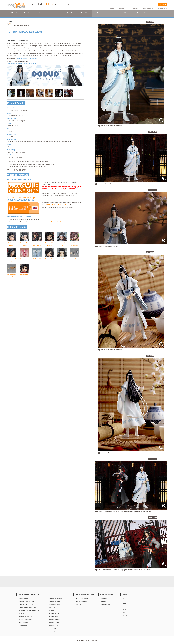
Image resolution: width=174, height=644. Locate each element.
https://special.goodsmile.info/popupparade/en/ (22, 63)
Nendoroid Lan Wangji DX (62, 259)
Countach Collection (81, 607)
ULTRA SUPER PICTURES (26, 616)
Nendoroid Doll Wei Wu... (24, 275)
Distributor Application (25, 631)
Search (112, 8)
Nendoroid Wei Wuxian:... (12, 243)
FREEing (125, 604)
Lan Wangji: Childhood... (62, 243)
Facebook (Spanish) (54, 628)
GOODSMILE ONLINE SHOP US (55, 205)
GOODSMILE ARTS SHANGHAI (27, 605)
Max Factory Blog (105, 604)
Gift (123, 598)
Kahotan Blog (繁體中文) (55, 605)
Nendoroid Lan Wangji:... (24, 243)
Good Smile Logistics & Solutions (28, 608)
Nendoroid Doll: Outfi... (24, 259)
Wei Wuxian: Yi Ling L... (12, 259)
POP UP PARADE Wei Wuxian (27, 58)
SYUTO (125, 616)
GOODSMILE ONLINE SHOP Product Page (21, 198)
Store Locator (135, 8)
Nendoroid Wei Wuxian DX (49, 259)
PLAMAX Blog (105, 607)
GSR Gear (78, 604)
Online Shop (123, 8)
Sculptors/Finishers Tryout (26, 619)
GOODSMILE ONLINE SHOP (27, 602)
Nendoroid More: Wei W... (75, 259)
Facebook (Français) (54, 619)
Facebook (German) (54, 625)
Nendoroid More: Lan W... (12, 275)
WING (124, 610)
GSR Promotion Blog (81, 601)
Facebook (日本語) (54, 613)
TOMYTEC (125, 613)
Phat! (124, 601)
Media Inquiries (163, 8)
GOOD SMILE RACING (82, 598)
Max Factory (104, 598)
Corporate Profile (23, 599)
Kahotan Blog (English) (55, 602)
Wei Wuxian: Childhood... (75, 243)
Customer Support (148, 8)
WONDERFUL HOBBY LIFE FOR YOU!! (29, 610)
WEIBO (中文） (53, 610)
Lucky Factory (22, 613)
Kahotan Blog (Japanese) (55, 599)
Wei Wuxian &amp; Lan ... (37, 243)
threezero (125, 607)
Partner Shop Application (25, 628)
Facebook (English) (54, 616)
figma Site (103, 601)
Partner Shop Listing (58, 222)
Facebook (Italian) (53, 631)
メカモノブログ (53, 608)
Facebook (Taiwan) (54, 622)
